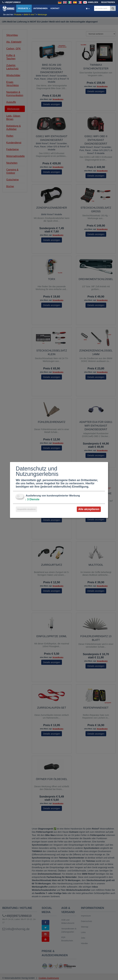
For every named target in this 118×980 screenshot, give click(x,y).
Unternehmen (40, 8)
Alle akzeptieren (89, 509)
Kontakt (55, 8)
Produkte (24, 8)
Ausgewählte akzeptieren (26, 509)
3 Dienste (32, 499)
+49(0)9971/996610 (12, 2)
